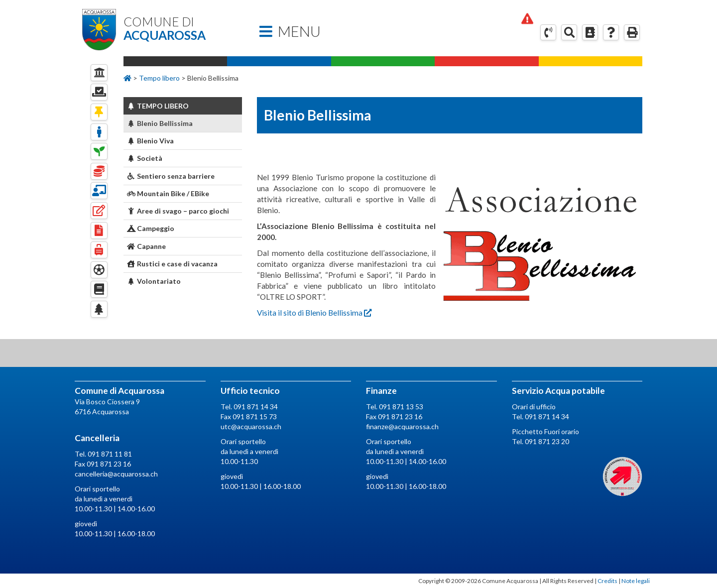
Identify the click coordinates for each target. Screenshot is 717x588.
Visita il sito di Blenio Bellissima (314, 313)
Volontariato (154, 281)
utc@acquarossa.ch (251, 426)
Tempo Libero (158, 106)
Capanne (147, 246)
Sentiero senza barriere (171, 176)
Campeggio (151, 228)
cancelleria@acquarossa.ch (116, 474)
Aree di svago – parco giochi (178, 211)
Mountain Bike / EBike (168, 193)
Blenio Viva (151, 141)
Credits (607, 581)
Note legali (636, 581)
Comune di (183, 28)
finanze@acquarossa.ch (402, 426)
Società (145, 158)
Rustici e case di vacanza (173, 264)
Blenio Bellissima (160, 123)
